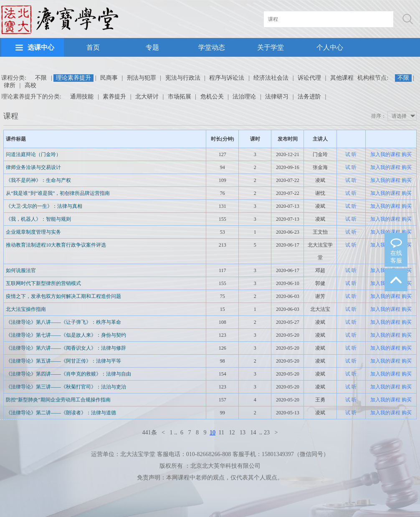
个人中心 (330, 47)
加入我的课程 (385, 154)
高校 (30, 85)
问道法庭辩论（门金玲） (33, 154)
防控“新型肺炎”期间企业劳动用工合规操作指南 (58, 400)
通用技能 (82, 97)
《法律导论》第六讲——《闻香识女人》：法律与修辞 (66, 348)
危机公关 (212, 97)
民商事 (109, 78)
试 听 (351, 154)
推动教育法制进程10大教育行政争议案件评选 (56, 245)
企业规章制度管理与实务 (33, 232)
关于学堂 (271, 47)
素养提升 (114, 97)
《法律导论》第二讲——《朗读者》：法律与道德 (61, 413)
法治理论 (244, 97)
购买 (407, 154)
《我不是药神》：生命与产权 (38, 180)
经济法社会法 (271, 78)
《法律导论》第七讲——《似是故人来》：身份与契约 (66, 335)
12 (232, 433)
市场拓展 (180, 97)
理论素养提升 (73, 78)
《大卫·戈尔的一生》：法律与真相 (44, 206)
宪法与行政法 (183, 78)
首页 (93, 47)
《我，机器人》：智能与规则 (38, 219)
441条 (150, 433)
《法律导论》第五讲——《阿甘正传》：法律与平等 (63, 361)
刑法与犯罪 (142, 78)
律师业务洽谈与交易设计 (33, 167)
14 (253, 433)
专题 (152, 47)
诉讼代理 (309, 78)
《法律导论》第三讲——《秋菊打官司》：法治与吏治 (66, 387)
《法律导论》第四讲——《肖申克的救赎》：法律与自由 (68, 374)
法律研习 (277, 97)
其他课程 (342, 78)
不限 (41, 78)
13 (243, 433)
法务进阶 (309, 97)
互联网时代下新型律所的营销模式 (43, 283)
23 (267, 433)
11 (221, 433)
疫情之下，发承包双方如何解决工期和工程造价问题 (63, 296)
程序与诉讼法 (227, 78)
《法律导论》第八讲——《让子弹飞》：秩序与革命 (63, 322)
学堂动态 (212, 47)
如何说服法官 (21, 270)
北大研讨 (147, 97)
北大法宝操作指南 (26, 309)
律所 (10, 85)
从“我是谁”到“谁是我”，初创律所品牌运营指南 (58, 193)
